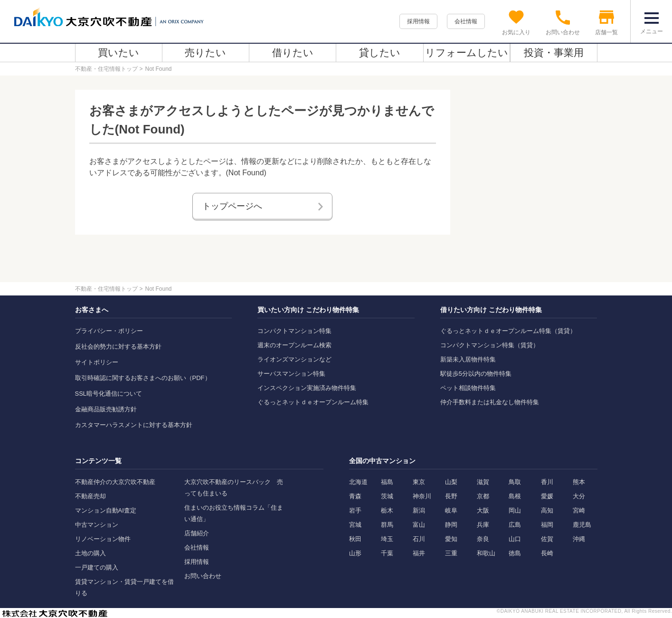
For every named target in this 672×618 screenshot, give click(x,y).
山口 (515, 539)
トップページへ (232, 206)
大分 (579, 496)
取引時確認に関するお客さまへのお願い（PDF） (143, 378)
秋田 (355, 539)
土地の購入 (90, 553)
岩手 (355, 510)
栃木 (387, 510)
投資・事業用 (554, 52)
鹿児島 (582, 525)
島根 (515, 496)
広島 (515, 525)
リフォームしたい (467, 52)
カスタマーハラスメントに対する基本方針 (134, 425)
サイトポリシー (97, 362)
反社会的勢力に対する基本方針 (118, 347)
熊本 (579, 482)
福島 (387, 482)
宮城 (355, 525)
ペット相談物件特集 (468, 388)
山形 (355, 553)
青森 (355, 496)
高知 (547, 510)
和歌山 (486, 553)
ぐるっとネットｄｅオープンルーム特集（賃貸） (508, 331)
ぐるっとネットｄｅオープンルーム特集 (313, 402)
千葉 (387, 553)
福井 (419, 553)
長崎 (547, 553)
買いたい (118, 52)
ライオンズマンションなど (294, 359)
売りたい (205, 52)
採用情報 (418, 21)
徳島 (515, 553)
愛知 (451, 539)
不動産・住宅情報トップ (106, 69)
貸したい (380, 52)
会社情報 (466, 21)
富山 (419, 525)
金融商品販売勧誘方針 (106, 409)
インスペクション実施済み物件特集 (307, 388)
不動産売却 (90, 496)
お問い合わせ (203, 576)
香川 (547, 482)
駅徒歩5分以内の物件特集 (476, 374)
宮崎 (579, 510)
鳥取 (515, 482)
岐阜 (451, 510)
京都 (483, 496)
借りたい (293, 52)
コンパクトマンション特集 (294, 331)
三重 (451, 553)
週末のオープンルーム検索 (294, 345)
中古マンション (97, 525)
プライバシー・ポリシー (109, 331)
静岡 (451, 525)
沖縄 (579, 539)
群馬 (387, 525)
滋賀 (483, 482)
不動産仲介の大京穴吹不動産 (115, 482)
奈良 (483, 539)
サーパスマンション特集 (291, 374)
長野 (451, 496)
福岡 (547, 525)
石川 (419, 539)
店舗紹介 (197, 533)
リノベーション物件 (103, 539)
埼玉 (387, 539)
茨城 (387, 496)
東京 (419, 482)
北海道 (358, 482)
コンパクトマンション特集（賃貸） (490, 345)
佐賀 (547, 539)
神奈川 (422, 496)
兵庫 (483, 525)
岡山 (515, 510)
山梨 (451, 482)
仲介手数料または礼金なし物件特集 (490, 402)
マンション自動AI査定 (106, 510)
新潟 (419, 510)
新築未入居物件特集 (468, 359)
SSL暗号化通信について (109, 394)
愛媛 (547, 496)
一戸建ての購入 (97, 567)
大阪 (483, 510)
